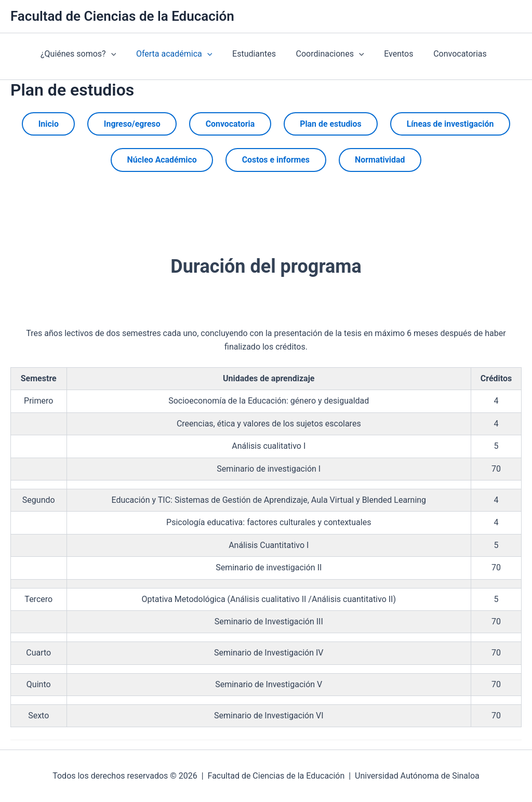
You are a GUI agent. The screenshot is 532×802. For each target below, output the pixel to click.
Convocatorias (438, 54)
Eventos (380, 54)
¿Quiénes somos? (73, 54)
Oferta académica (165, 54)
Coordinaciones (315, 54)
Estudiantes (242, 54)
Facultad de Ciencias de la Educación (122, 16)
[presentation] (106, 54)
